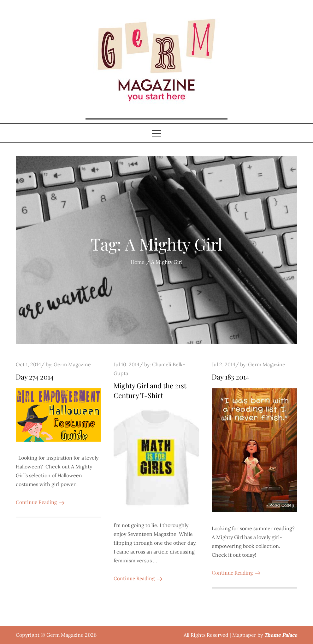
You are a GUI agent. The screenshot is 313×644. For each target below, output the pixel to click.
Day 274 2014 (35, 377)
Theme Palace (281, 635)
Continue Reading (40, 502)
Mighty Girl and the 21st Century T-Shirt (150, 390)
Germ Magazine (72, 364)
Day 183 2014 (230, 377)
